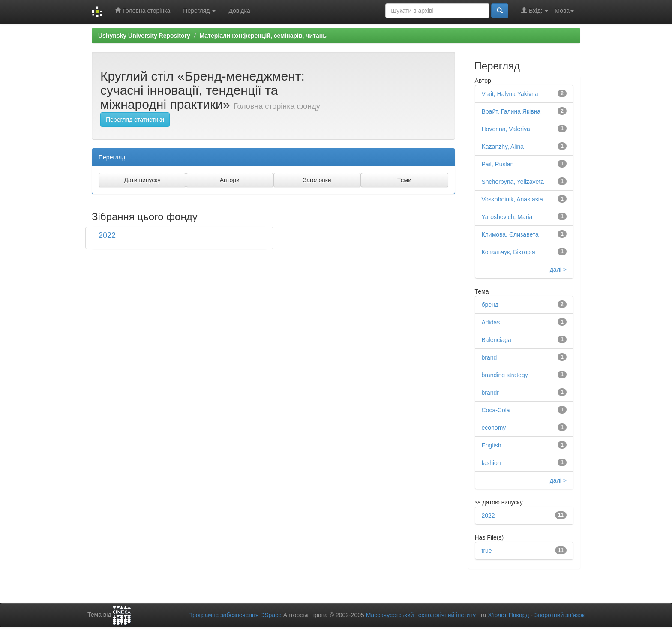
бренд (490, 305)
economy (494, 428)
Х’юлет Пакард (508, 615)
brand (489, 357)
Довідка (239, 11)
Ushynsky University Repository (144, 36)
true (487, 551)
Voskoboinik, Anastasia (512, 199)
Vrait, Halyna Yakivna (510, 94)
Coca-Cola (496, 410)
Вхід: (535, 10)
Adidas (491, 322)
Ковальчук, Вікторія (508, 252)
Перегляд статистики (135, 120)
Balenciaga (496, 340)
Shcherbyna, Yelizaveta (513, 182)
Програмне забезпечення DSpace (235, 615)
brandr (490, 393)
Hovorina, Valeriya (506, 129)
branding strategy (505, 375)
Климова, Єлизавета (510, 234)
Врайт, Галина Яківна (511, 111)
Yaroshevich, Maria (507, 217)
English (492, 445)
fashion (491, 463)
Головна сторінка (142, 10)
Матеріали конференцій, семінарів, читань (263, 36)
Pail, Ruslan (498, 164)
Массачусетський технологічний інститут (422, 615)
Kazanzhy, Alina (503, 147)
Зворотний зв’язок (559, 615)
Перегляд (199, 11)
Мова (564, 11)
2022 (107, 235)
